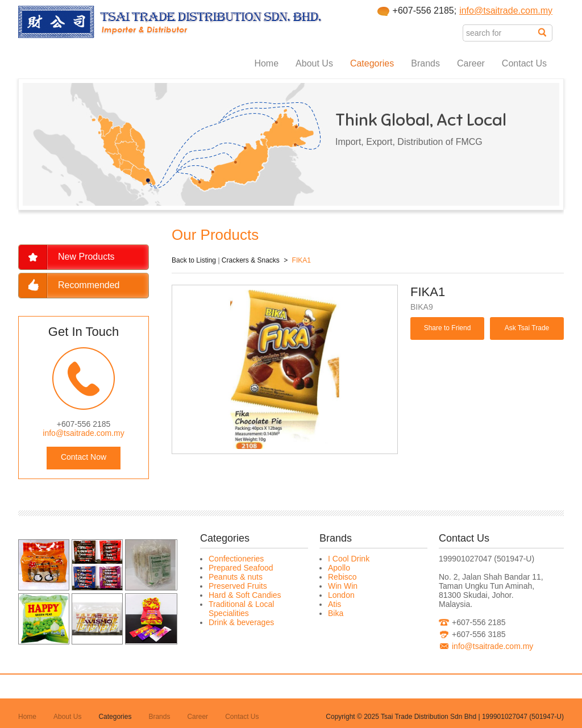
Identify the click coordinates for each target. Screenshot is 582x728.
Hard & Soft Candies (245, 595)
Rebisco (342, 577)
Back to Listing (194, 260)
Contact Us (524, 63)
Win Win (343, 586)
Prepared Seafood (241, 568)
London (341, 595)
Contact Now (84, 457)
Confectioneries (236, 559)
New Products (86, 257)
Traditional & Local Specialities (241, 609)
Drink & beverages (241, 622)
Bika (336, 613)
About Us (314, 63)
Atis (334, 604)
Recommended (89, 285)
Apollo (339, 568)
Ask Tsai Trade (527, 328)
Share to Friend (448, 328)
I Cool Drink (349, 559)
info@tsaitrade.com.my (506, 11)
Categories (372, 63)
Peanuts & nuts (236, 577)
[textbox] (500, 33)
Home (266, 63)
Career (471, 63)
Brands (425, 63)
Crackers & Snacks (251, 260)
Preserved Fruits (238, 586)
